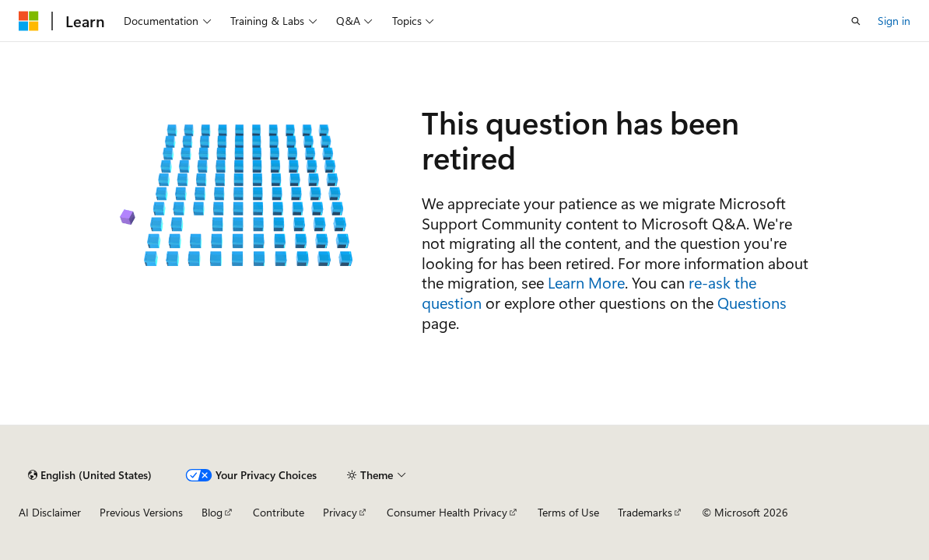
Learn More (586, 282)
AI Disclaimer (50, 512)
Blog (212, 512)
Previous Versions (141, 512)
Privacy (340, 512)
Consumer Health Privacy (447, 512)
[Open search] (856, 21)
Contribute (279, 512)
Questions (752, 302)
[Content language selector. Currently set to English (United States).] (90, 475)
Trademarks (645, 512)
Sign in (894, 21)
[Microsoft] (29, 21)
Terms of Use (568, 512)
